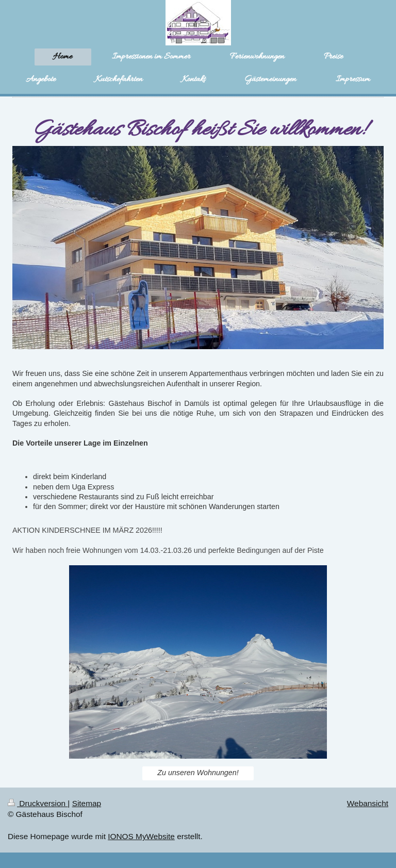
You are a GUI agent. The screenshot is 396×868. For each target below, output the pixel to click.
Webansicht (368, 803)
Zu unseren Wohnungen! (198, 773)
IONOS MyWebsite (141, 836)
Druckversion (38, 803)
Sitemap (87, 803)
